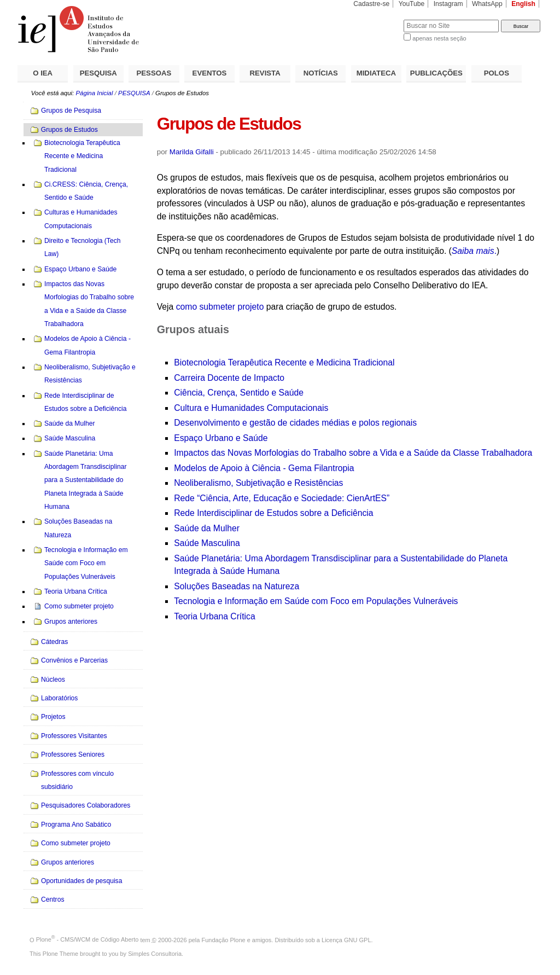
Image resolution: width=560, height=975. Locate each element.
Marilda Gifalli (192, 152)
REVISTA (265, 73)
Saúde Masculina (207, 543)
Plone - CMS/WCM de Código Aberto (87, 939)
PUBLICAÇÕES (436, 73)
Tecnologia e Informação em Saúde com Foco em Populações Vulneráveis (316, 601)
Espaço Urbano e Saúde (221, 438)
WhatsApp (487, 4)
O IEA (43, 73)
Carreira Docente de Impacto (229, 378)
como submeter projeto (220, 307)
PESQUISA (98, 73)
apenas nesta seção (439, 38)
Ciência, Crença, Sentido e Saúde (239, 393)
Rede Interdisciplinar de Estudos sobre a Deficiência (273, 513)
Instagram (448, 4)
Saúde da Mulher (207, 528)
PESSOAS (154, 73)
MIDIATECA (376, 73)
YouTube (412, 4)
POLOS (497, 73)
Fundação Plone (224, 939)
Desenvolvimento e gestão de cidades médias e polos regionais (295, 423)
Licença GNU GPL (346, 939)
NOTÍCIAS (321, 73)
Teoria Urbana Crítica (215, 616)
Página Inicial (94, 93)
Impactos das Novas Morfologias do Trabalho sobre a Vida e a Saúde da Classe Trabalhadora (353, 453)
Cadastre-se (371, 4)
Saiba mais (473, 251)
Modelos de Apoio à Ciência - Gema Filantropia (264, 468)
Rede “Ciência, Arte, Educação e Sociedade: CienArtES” (282, 498)
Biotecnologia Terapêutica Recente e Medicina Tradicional (284, 362)
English (523, 4)
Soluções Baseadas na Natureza (237, 586)
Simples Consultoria (155, 954)
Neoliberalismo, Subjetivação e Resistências (258, 483)
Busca (377, 19)
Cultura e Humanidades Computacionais (251, 408)
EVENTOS (210, 73)
